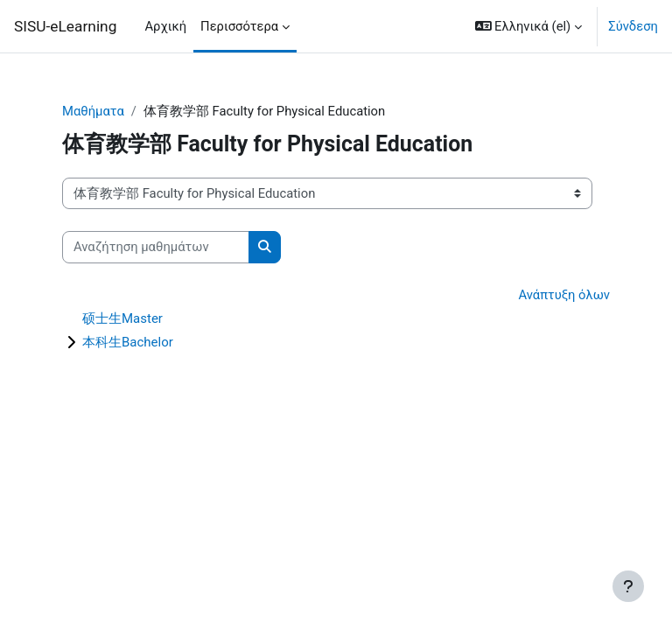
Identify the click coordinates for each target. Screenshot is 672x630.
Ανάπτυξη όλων (564, 295)
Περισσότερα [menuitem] (239, 26)
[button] (529, 26)
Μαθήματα (93, 111)
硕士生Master (122, 318)
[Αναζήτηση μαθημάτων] (156, 247)
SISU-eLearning (65, 26)
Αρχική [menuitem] (165, 26)
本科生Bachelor (128, 342)
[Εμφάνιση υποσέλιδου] (628, 586)
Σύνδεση (633, 26)
